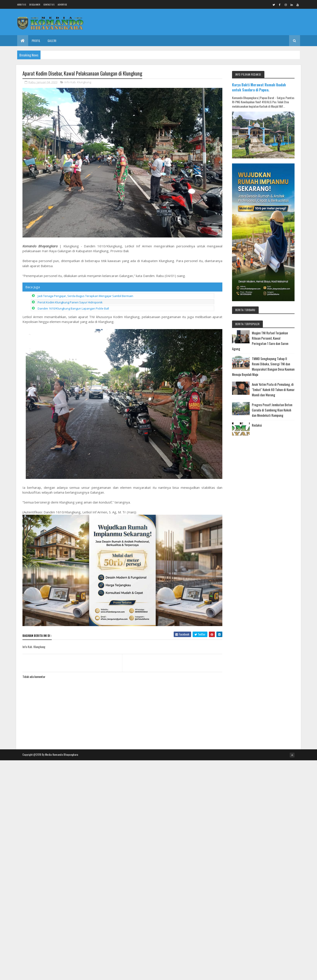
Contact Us (49, 5)
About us (22, 5)
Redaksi (257, 425)
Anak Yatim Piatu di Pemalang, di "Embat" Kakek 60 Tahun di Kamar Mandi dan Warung (273, 389)
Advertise (62, 5)
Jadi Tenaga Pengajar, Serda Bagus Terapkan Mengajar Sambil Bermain (85, 296)
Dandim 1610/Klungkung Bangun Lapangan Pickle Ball (73, 308)
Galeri (52, 41)
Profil (36, 41)
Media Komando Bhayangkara (62, 754)
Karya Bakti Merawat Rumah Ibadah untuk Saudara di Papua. (259, 87)
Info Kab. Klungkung (78, 82)
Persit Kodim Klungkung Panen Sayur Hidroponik (70, 302)
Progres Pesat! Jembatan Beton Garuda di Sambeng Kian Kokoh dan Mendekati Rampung (272, 410)
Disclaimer (35, 5)
